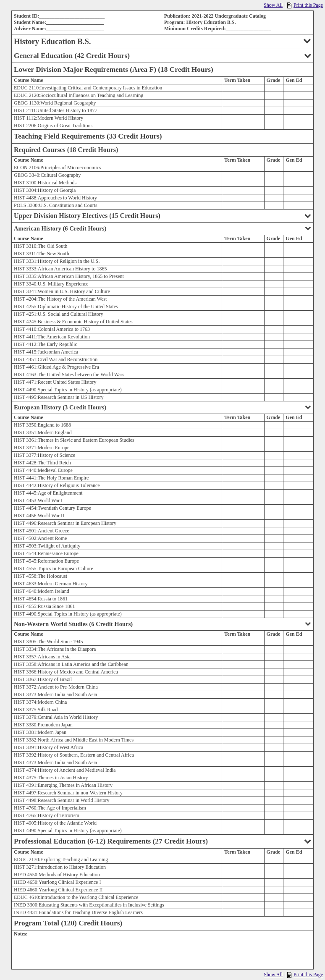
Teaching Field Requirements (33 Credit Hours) (88, 136)
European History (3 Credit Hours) (162, 407)
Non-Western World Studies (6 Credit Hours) (162, 624)
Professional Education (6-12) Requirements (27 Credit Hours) (162, 841)
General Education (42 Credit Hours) (162, 56)
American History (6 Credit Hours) (162, 228)
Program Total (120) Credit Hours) (68, 923)
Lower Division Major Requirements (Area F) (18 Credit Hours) (114, 69)
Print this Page (305, 5)
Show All (273, 5)
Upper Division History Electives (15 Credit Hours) (162, 216)
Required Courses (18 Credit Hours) (66, 150)
